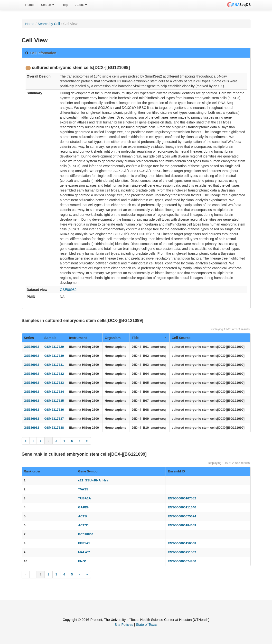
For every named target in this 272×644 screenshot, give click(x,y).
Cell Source (181, 338)
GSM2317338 (54, 428)
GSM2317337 (54, 419)
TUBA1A (85, 498)
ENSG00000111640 (182, 507)
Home (30, 5)
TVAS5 (83, 489)
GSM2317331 (54, 365)
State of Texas (147, 625)
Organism (113, 338)
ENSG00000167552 (182, 498)
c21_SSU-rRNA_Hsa (93, 480)
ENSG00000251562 (182, 552)
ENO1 (82, 561)
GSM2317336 (54, 410)
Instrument (78, 338)
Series (29, 338)
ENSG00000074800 (182, 561)
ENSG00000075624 (182, 516)
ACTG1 (84, 525)
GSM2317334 (54, 392)
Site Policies (124, 625)
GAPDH (84, 507)
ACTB (83, 516)
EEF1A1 (84, 543)
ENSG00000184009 (182, 525)
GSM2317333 (54, 383)
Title (149, 338)
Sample (50, 338)
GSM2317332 (54, 374)
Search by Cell (49, 24)
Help (65, 5)
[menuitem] (30, 5)
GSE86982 (68, 290)
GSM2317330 (54, 356)
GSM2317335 (54, 401)
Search (48, 5)
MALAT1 (84, 552)
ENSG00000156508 (182, 543)
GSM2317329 (54, 347)
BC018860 (86, 534)
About (81, 5)
